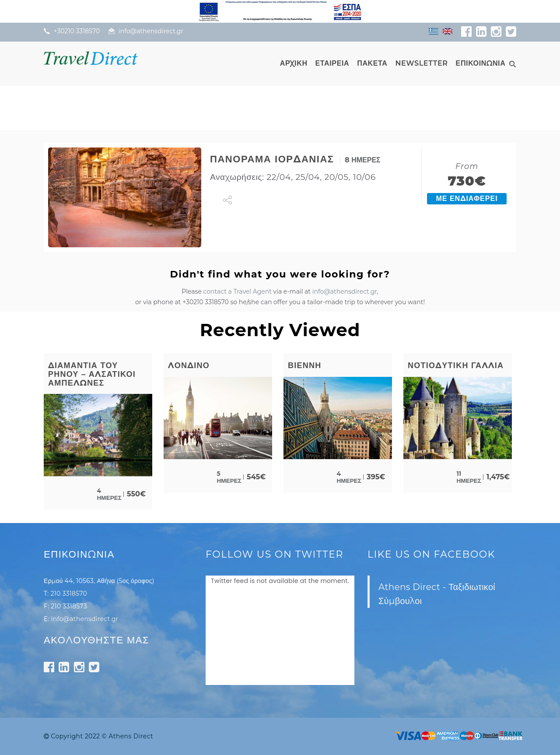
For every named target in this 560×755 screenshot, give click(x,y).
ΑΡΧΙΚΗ (294, 63)
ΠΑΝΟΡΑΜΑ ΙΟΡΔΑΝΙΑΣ (272, 159)
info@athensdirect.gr (345, 291)
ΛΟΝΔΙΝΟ (189, 365)
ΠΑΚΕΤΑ (372, 63)
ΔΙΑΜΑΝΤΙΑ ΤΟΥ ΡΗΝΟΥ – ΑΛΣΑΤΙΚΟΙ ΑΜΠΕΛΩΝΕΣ (92, 374)
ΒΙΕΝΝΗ (305, 365)
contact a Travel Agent (238, 291)
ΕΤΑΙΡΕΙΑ (332, 63)
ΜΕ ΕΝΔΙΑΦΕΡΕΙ (467, 198)
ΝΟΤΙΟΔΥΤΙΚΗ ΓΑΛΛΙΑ (456, 365)
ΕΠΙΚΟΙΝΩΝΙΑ (481, 63)
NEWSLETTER (421, 63)
